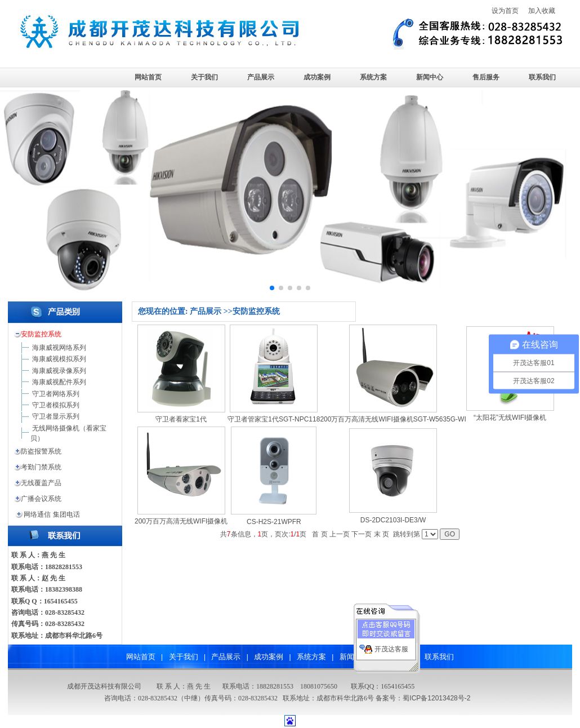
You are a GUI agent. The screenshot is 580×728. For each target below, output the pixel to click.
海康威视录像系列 (59, 371)
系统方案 (373, 77)
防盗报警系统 (41, 451)
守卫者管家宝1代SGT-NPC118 (274, 419)
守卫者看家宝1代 (181, 419)
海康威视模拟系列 (59, 359)
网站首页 (148, 77)
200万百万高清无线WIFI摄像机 (181, 521)
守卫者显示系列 (56, 416)
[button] (272, 288)
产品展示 (261, 77)
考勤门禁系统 (41, 467)
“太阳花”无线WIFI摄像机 (510, 418)
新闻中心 (430, 77)
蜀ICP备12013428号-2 (436, 698)
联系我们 (542, 77)
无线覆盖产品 (41, 483)
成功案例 (317, 77)
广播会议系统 (41, 499)
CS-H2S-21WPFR (274, 522)
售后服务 (486, 77)
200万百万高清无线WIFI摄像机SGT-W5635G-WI (393, 419)
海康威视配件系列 (59, 382)
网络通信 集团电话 (52, 514)
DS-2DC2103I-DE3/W (393, 520)
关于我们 (204, 77)
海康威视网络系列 (59, 348)
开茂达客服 (391, 646)
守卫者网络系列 (56, 394)
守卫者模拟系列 (56, 405)
